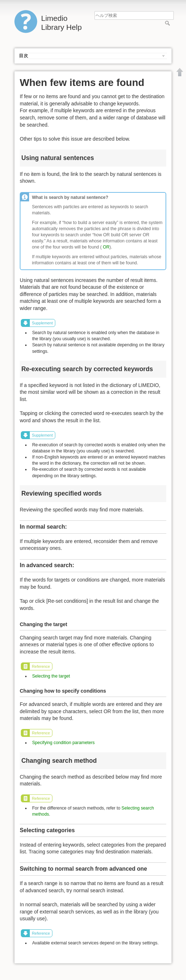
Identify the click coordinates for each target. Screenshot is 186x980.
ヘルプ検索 (168, 23)
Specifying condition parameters (63, 743)
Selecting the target (51, 676)
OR (106, 247)
